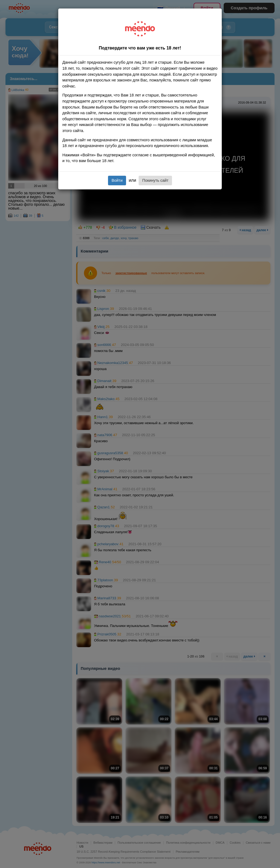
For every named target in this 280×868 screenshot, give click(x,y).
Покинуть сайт (155, 180)
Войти (117, 180)
